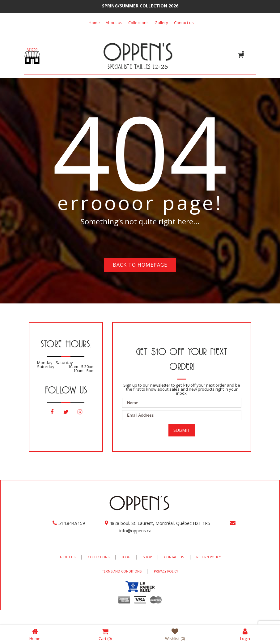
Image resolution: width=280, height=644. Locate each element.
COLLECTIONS (99, 557)
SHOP (147, 557)
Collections (138, 23)
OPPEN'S (138, 52)
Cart (105, 634)
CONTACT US (174, 557)
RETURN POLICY (208, 557)
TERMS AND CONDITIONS (122, 571)
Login (245, 634)
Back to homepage (140, 265)
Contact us (184, 23)
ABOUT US (68, 557)
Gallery (161, 23)
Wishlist (175, 634)
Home (94, 23)
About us (114, 23)
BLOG (126, 557)
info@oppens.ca (135, 531)
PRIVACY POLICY (166, 571)
